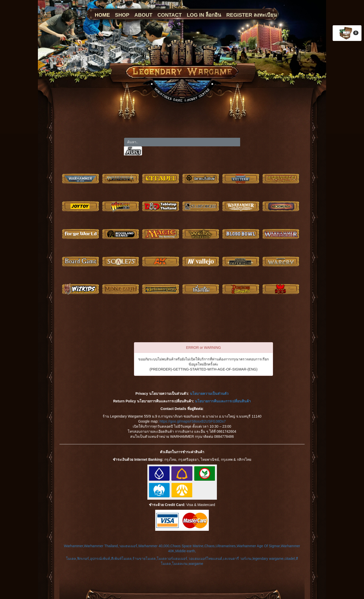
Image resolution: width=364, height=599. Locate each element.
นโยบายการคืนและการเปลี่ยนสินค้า (223, 401)
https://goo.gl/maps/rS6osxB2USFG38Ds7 (193, 421)
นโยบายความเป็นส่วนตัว (209, 394)
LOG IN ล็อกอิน (204, 15)
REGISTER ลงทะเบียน (252, 15)
